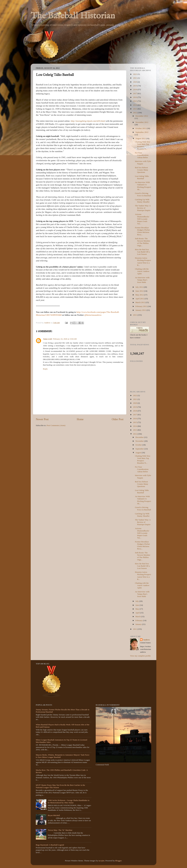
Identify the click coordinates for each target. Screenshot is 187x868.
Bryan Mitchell (54, 815)
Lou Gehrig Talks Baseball (142, 177)
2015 (135, 101)
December (140, 437)
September (140, 449)
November (140, 441)
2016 (135, 97)
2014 (135, 105)
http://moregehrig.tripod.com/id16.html (88, 121)
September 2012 (142, 132)
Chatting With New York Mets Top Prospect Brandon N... (143, 145)
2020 (135, 82)
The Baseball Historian (73, 16)
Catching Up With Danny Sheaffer (142, 201)
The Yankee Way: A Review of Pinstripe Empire (143, 208)
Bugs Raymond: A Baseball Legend (50, 845)
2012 (135, 113)
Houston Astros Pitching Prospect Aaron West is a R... (143, 262)
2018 (135, 89)
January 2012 (141, 310)
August (138, 453)
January (139, 624)
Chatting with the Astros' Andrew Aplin (142, 271)
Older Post (118, 419)
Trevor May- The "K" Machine (60, 830)
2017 (135, 93)
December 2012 (142, 116)
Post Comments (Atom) (56, 425)
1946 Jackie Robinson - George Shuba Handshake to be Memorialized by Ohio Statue (69, 801)
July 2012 (140, 287)
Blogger (118, 861)
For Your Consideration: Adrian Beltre (142, 155)
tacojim (101, 861)
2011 (135, 315)
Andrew (146, 640)
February (139, 620)
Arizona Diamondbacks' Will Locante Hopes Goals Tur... (142, 219)
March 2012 (140, 302)
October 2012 (141, 128)
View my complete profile (140, 656)
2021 (135, 78)
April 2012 (140, 299)
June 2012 (140, 291)
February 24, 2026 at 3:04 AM (65, 339)
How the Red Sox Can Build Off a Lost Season (142, 252)
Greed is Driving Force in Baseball (143, 194)
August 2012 (141, 138)
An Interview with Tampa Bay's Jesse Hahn (142, 280)
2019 (135, 86)
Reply (45, 369)
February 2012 (141, 306)
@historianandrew (93, 315)
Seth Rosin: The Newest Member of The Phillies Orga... (143, 242)
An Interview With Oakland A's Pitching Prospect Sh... (143, 186)
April (138, 613)
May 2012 (140, 295)
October (139, 445)
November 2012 (142, 122)
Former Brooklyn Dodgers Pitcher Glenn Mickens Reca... (142, 231)
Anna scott (47, 339)
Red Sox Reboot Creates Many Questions (142, 170)
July (137, 601)
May (137, 609)
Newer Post (42, 419)
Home (80, 419)
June (137, 605)
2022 (135, 74)
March (138, 616)
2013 (135, 109)
